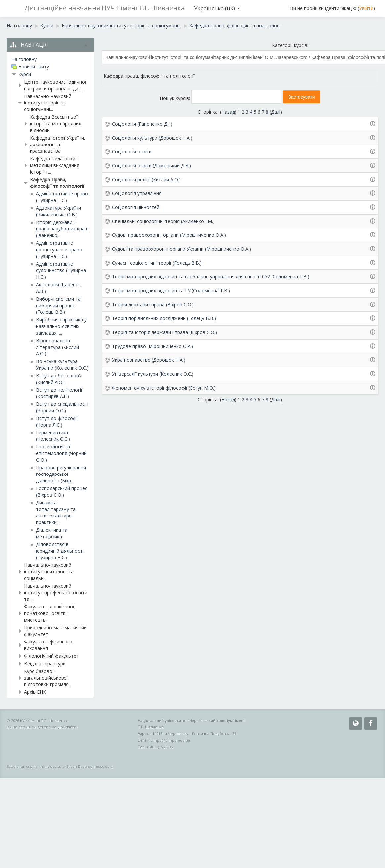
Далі (276, 112)
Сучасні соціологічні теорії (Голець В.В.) (157, 263)
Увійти (366, 8)
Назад (228, 112)
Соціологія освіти (132, 152)
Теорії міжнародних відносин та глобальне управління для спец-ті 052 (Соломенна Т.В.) (211, 277)
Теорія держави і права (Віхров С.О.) (153, 304)
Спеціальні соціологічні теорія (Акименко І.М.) (163, 221)
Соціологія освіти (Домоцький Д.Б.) (151, 165)
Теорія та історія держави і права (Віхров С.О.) (165, 332)
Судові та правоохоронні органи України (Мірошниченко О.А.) (182, 249)
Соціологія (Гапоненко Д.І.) (142, 124)
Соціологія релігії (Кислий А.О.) (146, 179)
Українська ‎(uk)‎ (217, 8)
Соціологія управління (137, 193)
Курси (25, 74)
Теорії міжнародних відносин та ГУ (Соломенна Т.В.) (171, 290)
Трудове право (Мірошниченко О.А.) (153, 346)
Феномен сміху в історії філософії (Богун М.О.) (164, 388)
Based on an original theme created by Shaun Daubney (49, 767)
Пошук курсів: (175, 98)
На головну (24, 59)
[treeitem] (50, 59)
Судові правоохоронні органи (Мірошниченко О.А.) (169, 235)
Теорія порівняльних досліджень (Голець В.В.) (164, 318)
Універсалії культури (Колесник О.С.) (153, 374)
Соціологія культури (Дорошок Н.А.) (152, 138)
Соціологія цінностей (136, 207)
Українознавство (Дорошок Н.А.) (149, 360)
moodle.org (104, 767)
